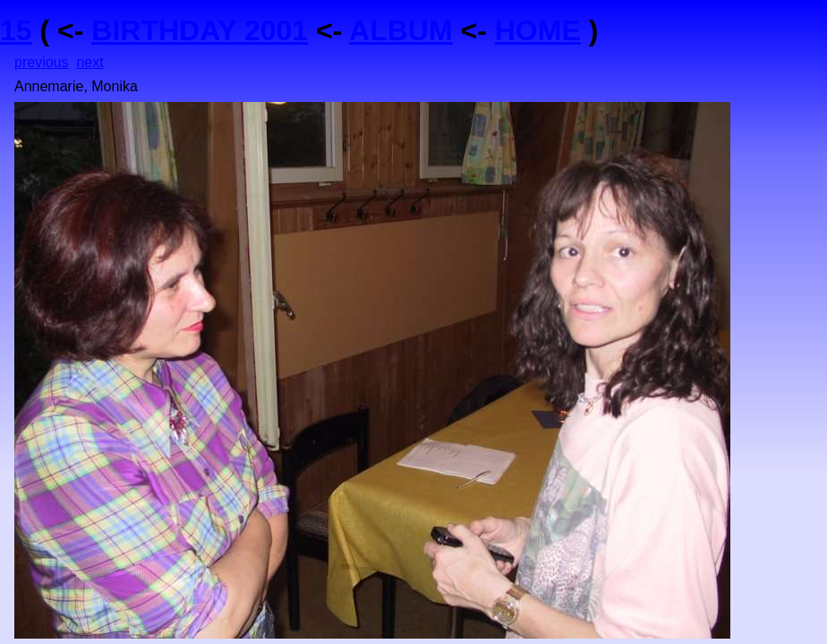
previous (41, 62)
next (90, 62)
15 (16, 30)
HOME (538, 30)
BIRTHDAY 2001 (200, 30)
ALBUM (401, 30)
